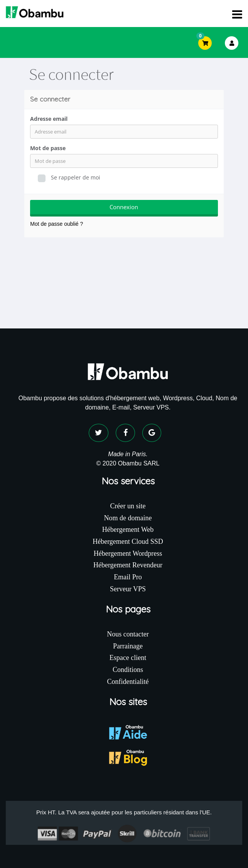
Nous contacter (128, 634)
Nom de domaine (128, 518)
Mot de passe (48, 148)
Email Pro (128, 577)
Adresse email (49, 119)
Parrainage (128, 646)
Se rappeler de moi (69, 178)
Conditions (128, 670)
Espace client (128, 658)
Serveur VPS (128, 589)
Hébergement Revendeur (128, 565)
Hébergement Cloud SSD (128, 541)
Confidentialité (128, 682)
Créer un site (128, 506)
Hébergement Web (128, 530)
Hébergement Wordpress (128, 553)
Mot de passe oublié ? (57, 224)
